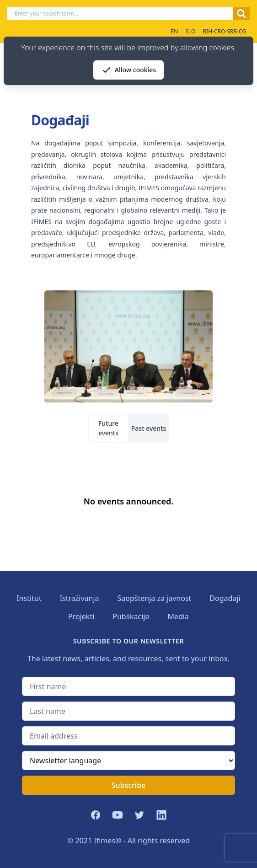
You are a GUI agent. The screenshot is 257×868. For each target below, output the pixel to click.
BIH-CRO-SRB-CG (224, 31)
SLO (190, 31)
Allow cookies (128, 70)
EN (174, 31)
